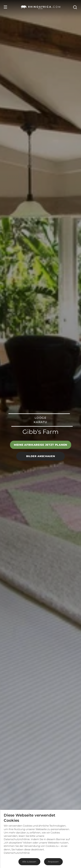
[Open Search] (75, 7)
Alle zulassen (29, 862)
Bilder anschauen (40, 456)
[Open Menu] (5, 7)
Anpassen (53, 862)
